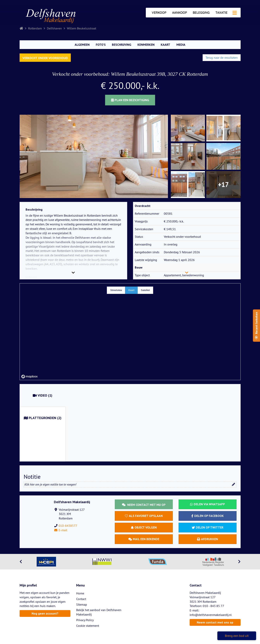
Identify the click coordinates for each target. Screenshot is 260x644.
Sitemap (82, 604)
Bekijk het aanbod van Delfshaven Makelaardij (99, 612)
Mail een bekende (144, 539)
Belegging (201, 13)
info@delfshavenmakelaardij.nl (211, 615)
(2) (43, 418)
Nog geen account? (45, 613)
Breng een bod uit (237, 636)
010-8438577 (68, 526)
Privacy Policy (85, 620)
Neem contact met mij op (144, 505)
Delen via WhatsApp (207, 504)
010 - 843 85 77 (213, 606)
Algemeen (82, 45)
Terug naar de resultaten (222, 58)
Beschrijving (122, 45)
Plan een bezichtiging (130, 100)
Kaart (165, 45)
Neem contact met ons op (215, 622)
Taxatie (221, 13)
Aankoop (180, 13)
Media (181, 45)
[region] (130, 332)
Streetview (116, 290)
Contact (81, 599)
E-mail (61, 530)
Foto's (101, 45)
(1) (43, 395)
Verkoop (159, 13)
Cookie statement (88, 626)
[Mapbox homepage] (29, 377)
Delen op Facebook (208, 516)
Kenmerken (146, 45)
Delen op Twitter (208, 527)
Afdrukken (207, 539)
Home (80, 593)
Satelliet (145, 290)
